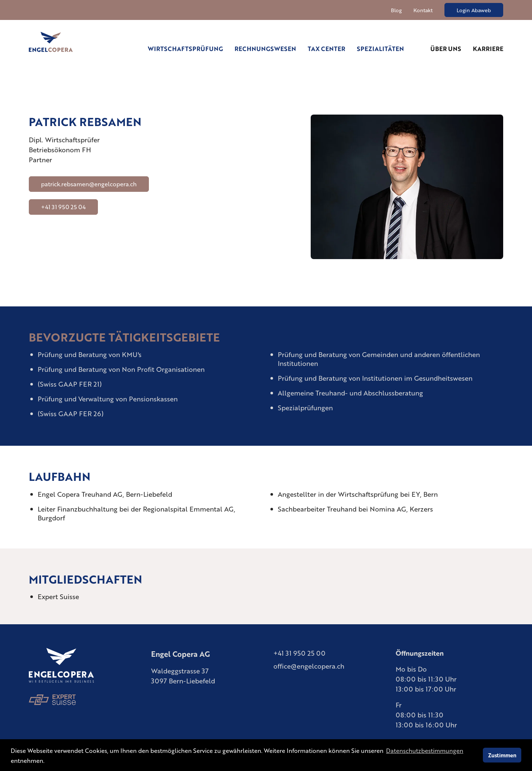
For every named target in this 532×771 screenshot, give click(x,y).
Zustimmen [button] (502, 755)
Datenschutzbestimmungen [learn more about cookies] (425, 750)
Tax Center (326, 49)
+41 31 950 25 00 (299, 653)
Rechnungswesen (265, 49)
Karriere (488, 49)
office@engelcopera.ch (309, 666)
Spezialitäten (380, 49)
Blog (396, 10)
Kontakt (423, 10)
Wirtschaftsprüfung (185, 49)
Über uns (446, 49)
